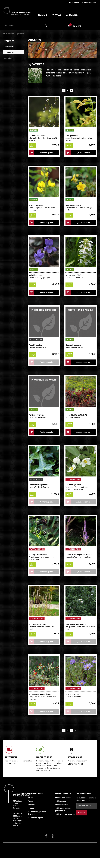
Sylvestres (9, 52)
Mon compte (63, 793)
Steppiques (9, 41)
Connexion (74, 2)
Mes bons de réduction (65, 814)
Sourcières (9, 46)
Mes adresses (61, 805)
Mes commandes (63, 798)
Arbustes (72, 15)
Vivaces (57, 15)
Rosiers (43, 15)
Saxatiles (8, 58)
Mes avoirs (60, 801)
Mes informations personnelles (63, 809)
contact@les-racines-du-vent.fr (18, 823)
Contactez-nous (89, 2)
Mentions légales (35, 818)
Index (31, 808)
